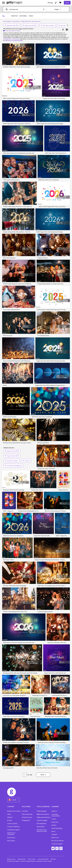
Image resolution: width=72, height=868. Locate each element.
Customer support (57, 844)
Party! (5, 385)
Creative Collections (13, 827)
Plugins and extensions (44, 817)
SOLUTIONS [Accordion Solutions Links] (26, 806)
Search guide (41, 827)
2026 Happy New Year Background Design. (50, 232)
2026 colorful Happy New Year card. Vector (52, 206)
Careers (54, 819)
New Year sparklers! (9, 258)
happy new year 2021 (30, 25)
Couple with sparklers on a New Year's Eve (50, 284)
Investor (54, 825)
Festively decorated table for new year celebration (18, 443)
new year (62, 25)
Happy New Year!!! (37, 490)
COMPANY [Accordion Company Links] (55, 806)
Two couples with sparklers (11, 180)
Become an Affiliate (58, 841)
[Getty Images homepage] (14, 3)
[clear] (45, 9)
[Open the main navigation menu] (3, 3)
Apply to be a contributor (11, 834)
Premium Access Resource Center (42, 830)
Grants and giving (57, 828)
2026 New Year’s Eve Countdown (49, 180)
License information (43, 859)
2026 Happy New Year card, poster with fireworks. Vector (21, 124)
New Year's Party (8, 560)
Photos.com (55, 838)
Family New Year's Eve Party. (46, 469)
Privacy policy (32, 859)
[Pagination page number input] (25, 775)
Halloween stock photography (14, 40)
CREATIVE (14, 16)
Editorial (10, 817)
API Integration (41, 823)
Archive (10, 820)
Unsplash (54, 834)
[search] (7, 9)
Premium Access (27, 817)
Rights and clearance (43, 814)
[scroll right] (67, 25)
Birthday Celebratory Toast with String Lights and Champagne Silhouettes (26, 67)
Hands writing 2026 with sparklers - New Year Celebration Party (23, 232)
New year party (8, 335)
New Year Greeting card (38, 716)
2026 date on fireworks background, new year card (19, 642)
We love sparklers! (43, 443)
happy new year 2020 (12, 25)
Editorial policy (22, 859)
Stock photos (11, 838)
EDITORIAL (23, 16)
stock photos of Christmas (11, 39)
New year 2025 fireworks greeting (14, 490)
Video (9, 814)
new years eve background (13, 466)
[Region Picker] (13, 800)
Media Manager (42, 811)
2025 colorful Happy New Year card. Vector (16, 98)
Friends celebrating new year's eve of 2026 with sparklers (21, 284)
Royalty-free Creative (14, 811)
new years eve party (48, 25)
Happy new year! (43, 258)
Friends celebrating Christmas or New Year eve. (18, 206)
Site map (53, 859)
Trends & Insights (42, 820)
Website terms (11, 859)
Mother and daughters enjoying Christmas (16, 742)
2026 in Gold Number (10, 417)
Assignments (26, 820)
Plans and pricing (27, 814)
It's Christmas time (43, 335)
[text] (26, 9)
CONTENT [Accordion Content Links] (11, 806)
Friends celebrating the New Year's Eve (15, 611)
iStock (53, 831)
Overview (25, 811)
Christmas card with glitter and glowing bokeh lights (19, 695)
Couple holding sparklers (45, 611)
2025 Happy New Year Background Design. (50, 124)
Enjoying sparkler (8, 768)
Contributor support (13, 830)
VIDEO (31, 16)
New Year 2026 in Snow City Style (47, 768)
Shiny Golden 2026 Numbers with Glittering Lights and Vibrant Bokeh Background (28, 361)
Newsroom (55, 822)
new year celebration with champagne (15, 586)
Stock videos (11, 841)
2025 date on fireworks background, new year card (19, 153)
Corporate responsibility (56, 815)
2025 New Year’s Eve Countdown (42, 417)
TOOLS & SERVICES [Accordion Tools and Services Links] (43, 806)
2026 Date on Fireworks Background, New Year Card (19, 716)
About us (54, 811)
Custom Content (12, 823)
